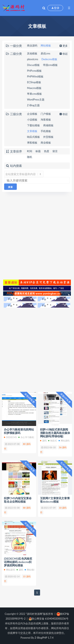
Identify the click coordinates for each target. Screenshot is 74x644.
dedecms (10, 437)
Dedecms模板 (49, 59)
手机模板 (46, 131)
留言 (55, 151)
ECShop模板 (34, 82)
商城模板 (48, 125)
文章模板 (32, 131)
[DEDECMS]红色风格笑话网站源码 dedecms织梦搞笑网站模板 (18, 562)
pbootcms (33, 59)
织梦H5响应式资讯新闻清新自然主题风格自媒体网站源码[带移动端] (55, 433)
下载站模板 (33, 125)
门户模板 (46, 114)
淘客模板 (46, 120)
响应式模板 (33, 137)
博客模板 (32, 143)
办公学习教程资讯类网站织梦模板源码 (19, 431)
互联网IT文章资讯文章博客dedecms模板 (55, 500)
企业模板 (32, 114)
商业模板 (46, 143)
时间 (30, 151)
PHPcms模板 (34, 71)
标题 (38, 151)
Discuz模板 (33, 65)
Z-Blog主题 (33, 105)
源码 (43, 441)
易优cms (45, 53)
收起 (63, 54)
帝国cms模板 (50, 65)
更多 (63, 46)
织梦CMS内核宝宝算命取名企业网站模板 (18, 500)
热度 (47, 151)
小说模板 (32, 120)
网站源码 (64, 441)
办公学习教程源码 (28, 437)
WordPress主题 (36, 99)
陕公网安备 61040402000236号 (49, 619)
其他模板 (32, 53)
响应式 (53, 441)
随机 (30, 157)
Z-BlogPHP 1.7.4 (44, 638)
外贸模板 (48, 137)
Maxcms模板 (34, 88)
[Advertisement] (37, 235)
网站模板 (46, 45)
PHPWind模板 (35, 76)
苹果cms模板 (34, 94)
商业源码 (32, 45)
